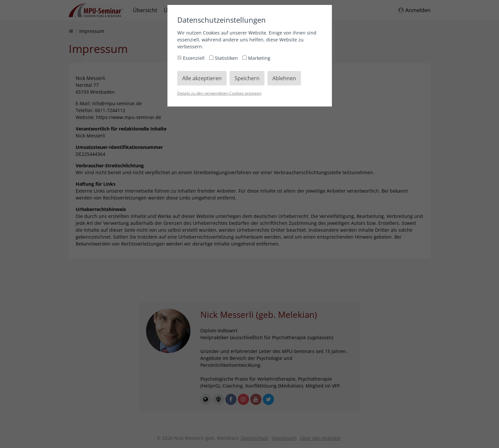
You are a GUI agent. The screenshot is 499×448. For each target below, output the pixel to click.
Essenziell (192, 58)
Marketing (256, 58)
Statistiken (224, 58)
